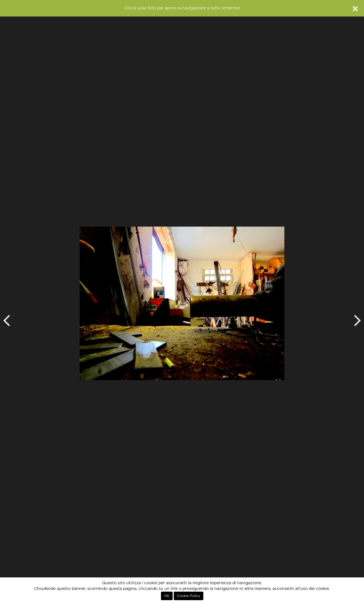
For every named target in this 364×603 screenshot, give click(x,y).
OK (167, 596)
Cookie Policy (189, 596)
